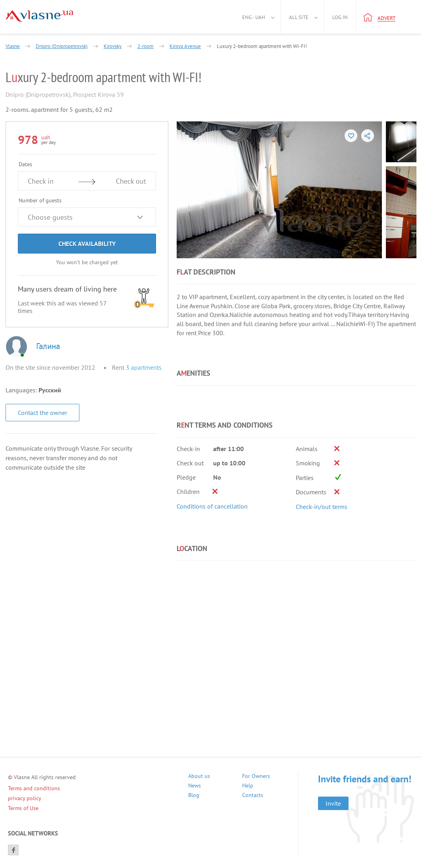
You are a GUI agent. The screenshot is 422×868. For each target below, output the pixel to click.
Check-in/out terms (322, 507)
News (195, 786)
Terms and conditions (34, 788)
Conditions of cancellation (212, 506)
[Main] (39, 16)
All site (299, 17)
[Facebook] (13, 850)
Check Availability (87, 244)
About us (199, 777)
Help (248, 786)
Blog (194, 796)
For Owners (256, 777)
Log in (340, 17)
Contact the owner (42, 413)
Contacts (253, 796)
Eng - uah (254, 17)
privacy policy (25, 798)
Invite (333, 803)
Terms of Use (23, 808)
